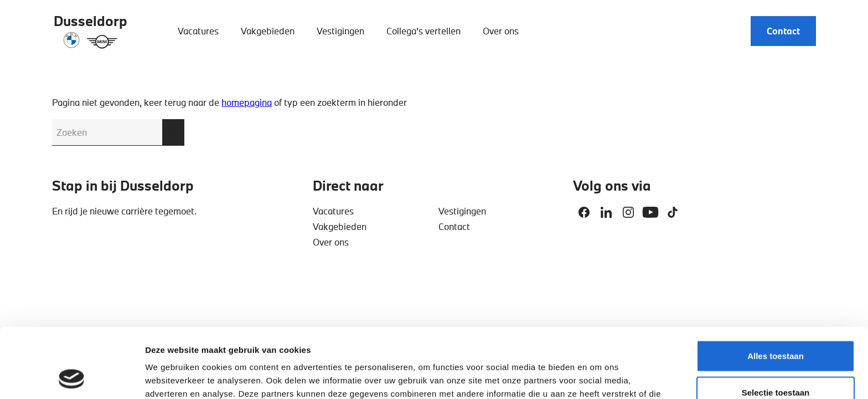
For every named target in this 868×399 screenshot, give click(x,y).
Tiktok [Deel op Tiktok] (673, 212)
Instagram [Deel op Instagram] (628, 212)
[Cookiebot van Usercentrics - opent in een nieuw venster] (72, 377)
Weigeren (775, 363)
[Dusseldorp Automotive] (91, 31)
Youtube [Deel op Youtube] (650, 212)
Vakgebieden (268, 31)
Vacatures (198, 31)
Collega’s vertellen (423, 31)
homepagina (247, 102)
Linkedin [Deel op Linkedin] (606, 212)
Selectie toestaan (776, 327)
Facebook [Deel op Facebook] (584, 212)
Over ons (501, 31)
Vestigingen (340, 31)
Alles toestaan (776, 290)
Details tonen (598, 377)
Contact (783, 31)
